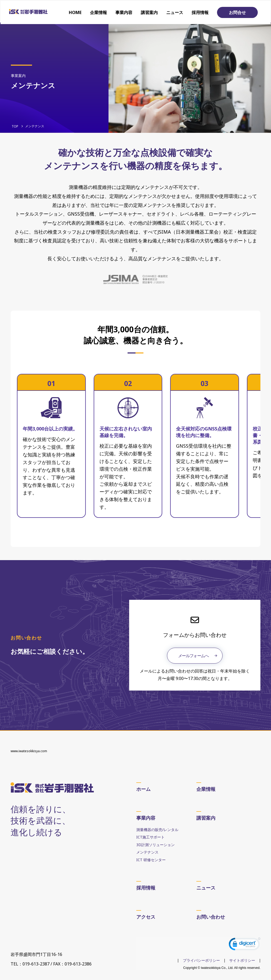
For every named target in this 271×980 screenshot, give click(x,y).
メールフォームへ (193, 656)
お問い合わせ (211, 917)
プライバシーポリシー (201, 960)
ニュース (175, 12)
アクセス (146, 917)
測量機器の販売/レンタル (157, 829)
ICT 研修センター (151, 859)
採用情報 (201, 12)
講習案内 (150, 12)
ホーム (143, 789)
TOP (15, 126)
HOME (76, 12)
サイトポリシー (242, 960)
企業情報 (99, 12)
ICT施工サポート (150, 837)
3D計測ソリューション (155, 844)
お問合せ (238, 12)
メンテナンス (147, 852)
